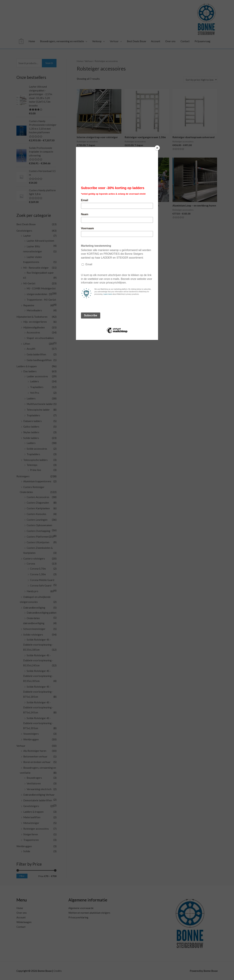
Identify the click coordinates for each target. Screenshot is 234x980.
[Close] (157, 148)
